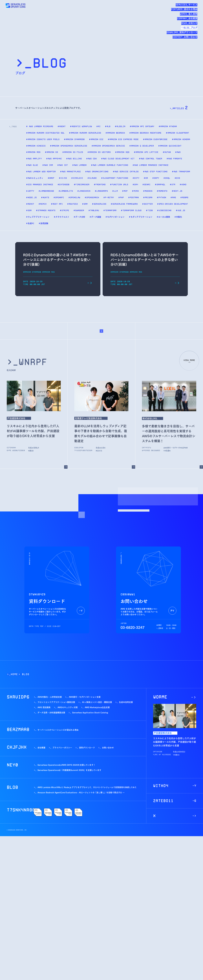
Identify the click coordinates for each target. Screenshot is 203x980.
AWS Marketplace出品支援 (97, 707)
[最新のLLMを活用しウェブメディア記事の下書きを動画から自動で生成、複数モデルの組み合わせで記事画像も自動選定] (134, 467)
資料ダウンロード (87, 747)
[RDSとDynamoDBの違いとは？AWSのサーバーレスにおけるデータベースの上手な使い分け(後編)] (90, 283)
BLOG (26, 674)
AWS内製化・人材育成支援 (50, 697)
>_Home (12, 674)
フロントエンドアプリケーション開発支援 (56, 702)
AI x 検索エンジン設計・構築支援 (97, 702)
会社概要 (41, 747)
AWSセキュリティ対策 (68, 707)
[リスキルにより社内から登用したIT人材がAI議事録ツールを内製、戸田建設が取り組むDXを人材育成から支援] (66, 467)
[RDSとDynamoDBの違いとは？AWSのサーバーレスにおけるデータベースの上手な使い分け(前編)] (177, 283)
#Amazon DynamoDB (32, 272)
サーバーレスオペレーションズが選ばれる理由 (58, 730)
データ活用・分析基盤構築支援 (51, 712)
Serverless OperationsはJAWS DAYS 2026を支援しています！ (66, 765)
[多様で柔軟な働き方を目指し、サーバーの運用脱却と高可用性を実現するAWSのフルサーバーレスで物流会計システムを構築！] (201, 467)
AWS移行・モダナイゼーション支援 (179, 448)
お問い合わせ (108, 747)
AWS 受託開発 (44, 707)
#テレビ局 (100, 451)
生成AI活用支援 (34, 448)
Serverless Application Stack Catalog (90, 712)
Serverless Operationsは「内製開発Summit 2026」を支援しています (69, 770)
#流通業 (168, 451)
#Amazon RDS (48, 272)
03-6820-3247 (133, 627)
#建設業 (31, 451)
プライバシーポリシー (62, 747)
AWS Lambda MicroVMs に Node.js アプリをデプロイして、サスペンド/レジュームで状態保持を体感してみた (87, 787)
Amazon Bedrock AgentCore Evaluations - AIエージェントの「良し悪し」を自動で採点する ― (81, 792)
